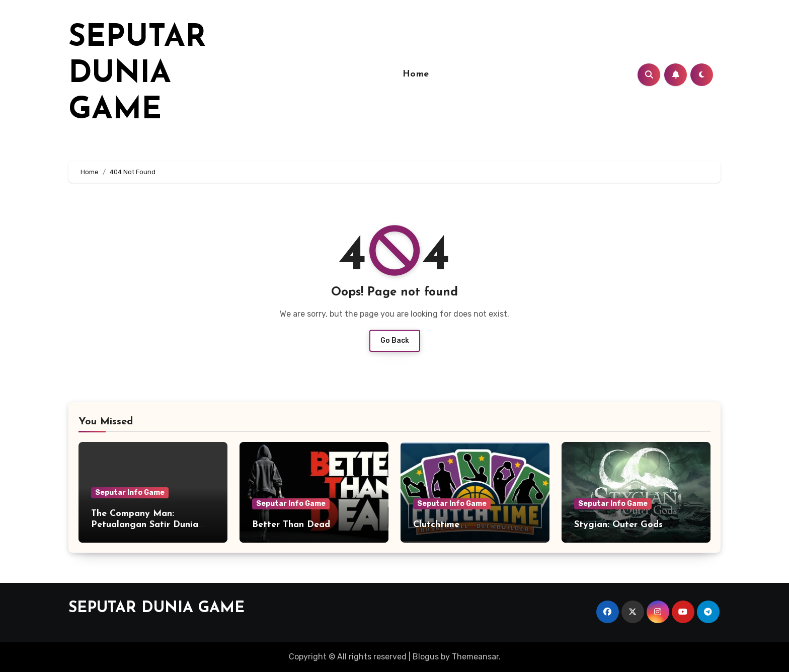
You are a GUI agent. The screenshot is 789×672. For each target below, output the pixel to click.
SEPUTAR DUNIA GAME (137, 74)
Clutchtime (436, 525)
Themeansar (475, 657)
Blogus (426, 657)
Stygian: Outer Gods (618, 525)
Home (416, 74)
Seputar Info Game (130, 493)
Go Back (395, 341)
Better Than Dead (291, 525)
